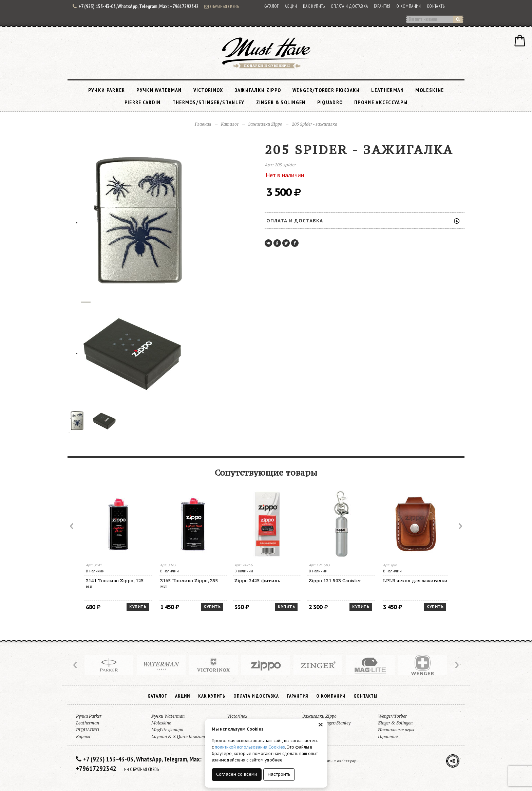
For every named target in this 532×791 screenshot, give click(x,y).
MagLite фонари (167, 730)
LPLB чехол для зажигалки (415, 581)
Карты (83, 737)
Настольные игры (396, 730)
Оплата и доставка (349, 6)
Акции (291, 6)
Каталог (271, 6)
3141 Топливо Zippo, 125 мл (115, 583)
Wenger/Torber (392, 716)
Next (460, 526)
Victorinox (208, 90)
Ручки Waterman (159, 90)
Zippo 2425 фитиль (257, 581)
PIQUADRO (330, 102)
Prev (72, 526)
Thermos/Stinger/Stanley (208, 102)
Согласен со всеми (237, 774)
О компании (409, 6)
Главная (203, 124)
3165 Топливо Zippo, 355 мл (189, 583)
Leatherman (387, 90)
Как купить (314, 6)
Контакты (436, 6)
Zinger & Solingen (281, 102)
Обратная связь (222, 6)
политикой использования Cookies (250, 747)
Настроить (279, 774)
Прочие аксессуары (381, 102)
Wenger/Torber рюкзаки (326, 90)
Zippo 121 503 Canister (335, 581)
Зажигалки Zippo (258, 90)
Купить (138, 607)
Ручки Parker (107, 90)
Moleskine (430, 90)
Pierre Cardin (143, 102)
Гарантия (382, 6)
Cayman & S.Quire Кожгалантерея (186, 737)
